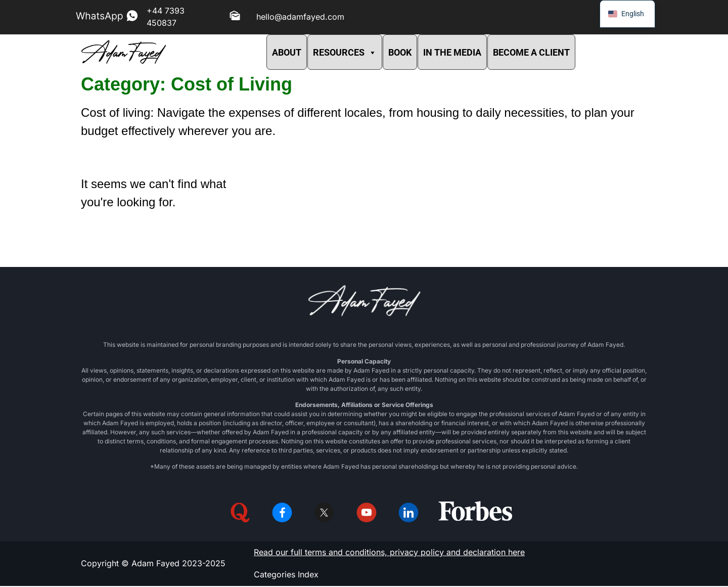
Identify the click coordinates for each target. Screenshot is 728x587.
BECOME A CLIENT (531, 52)
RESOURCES (345, 52)
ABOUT (287, 52)
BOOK (400, 52)
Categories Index (286, 575)
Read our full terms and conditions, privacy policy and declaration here (389, 553)
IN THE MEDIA (452, 52)
